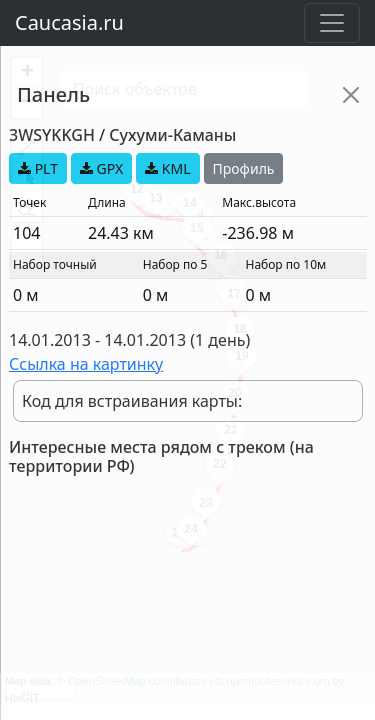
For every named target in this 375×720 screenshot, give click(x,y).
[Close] (351, 95)
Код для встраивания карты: (132, 401)
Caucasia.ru (69, 22)
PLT (38, 168)
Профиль (244, 168)
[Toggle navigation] (332, 23)
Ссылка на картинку (86, 364)
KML (167, 168)
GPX (101, 168)
